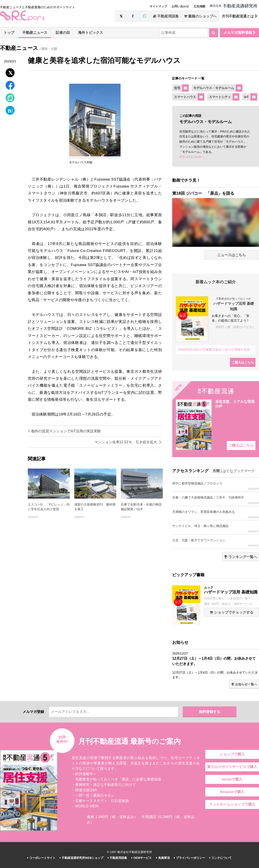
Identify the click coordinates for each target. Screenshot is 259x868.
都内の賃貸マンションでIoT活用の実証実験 (64, 431)
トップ (9, 33)
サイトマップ (158, 6)
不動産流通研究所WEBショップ (82, 858)
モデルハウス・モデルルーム (214, 88)
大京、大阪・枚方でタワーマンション (216, 543)
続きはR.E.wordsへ (192, 157)
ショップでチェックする (231, 612)
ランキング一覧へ (241, 557)
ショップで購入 (232, 754)
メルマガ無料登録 (239, 33)
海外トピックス (91, 33)
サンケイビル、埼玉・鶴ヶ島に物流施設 (216, 528)
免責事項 (163, 858)
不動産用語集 (166, 16)
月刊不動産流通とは (239, 16)
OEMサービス (142, 858)
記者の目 (63, 33)
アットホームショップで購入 (232, 804)
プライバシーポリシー (190, 858)
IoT (246, 97)
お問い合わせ (180, 6)
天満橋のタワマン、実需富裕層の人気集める (216, 514)
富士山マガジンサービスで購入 (232, 767)
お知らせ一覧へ (244, 684)
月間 (216, 471)
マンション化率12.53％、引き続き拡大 (128, 442)
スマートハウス (185, 97)
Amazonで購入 (232, 792)
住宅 (177, 88)
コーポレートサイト (41, 858)
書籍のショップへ (200, 16)
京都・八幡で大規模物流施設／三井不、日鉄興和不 (216, 500)
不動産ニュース (35, 33)
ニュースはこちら (231, 255)
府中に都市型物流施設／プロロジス (216, 486)
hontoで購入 (232, 779)
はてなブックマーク (239, 471)
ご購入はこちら (243, 362)
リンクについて (221, 858)
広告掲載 (200, 6)
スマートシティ (220, 97)
